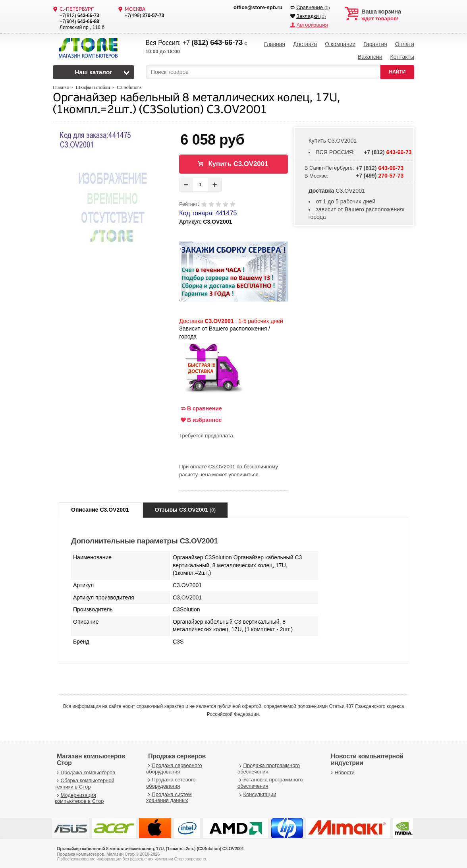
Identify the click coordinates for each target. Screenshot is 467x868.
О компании (340, 44)
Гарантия (375, 44)
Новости (342, 771)
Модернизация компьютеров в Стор (79, 796)
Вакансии (370, 56)
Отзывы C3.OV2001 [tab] (185, 508)
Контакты (402, 56)
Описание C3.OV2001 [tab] (100, 508)
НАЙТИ (398, 70)
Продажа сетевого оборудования (171, 781)
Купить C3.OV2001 (238, 162)
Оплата (405, 44)
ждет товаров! (388, 15)
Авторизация (312, 25)
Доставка (305, 44)
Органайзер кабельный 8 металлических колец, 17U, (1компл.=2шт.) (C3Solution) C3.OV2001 (196, 103)
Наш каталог (94, 71)
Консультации (257, 792)
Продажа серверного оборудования (174, 767)
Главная (275, 44)
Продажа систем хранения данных (169, 796)
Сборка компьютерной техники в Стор (85, 782)
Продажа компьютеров (85, 771)
